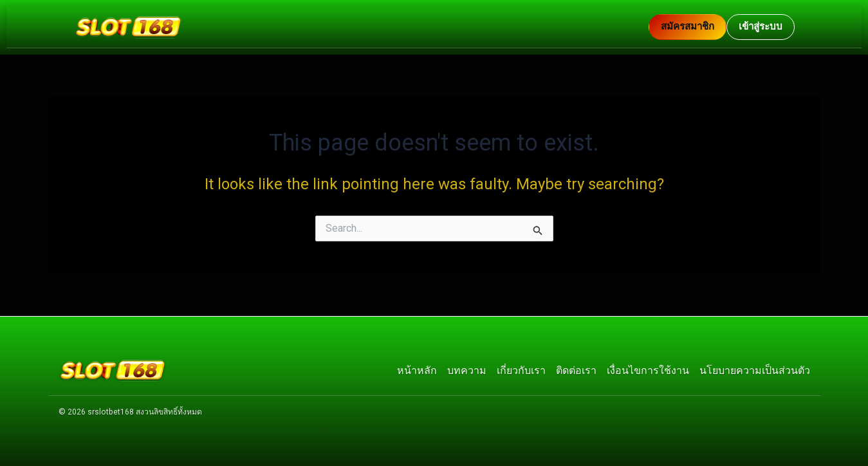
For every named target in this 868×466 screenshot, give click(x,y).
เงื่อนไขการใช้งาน (648, 368)
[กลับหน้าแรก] (361, 27)
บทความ (467, 368)
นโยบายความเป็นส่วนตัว (755, 368)
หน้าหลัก (417, 368)
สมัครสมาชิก (688, 26)
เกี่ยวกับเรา (521, 368)
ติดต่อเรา (576, 368)
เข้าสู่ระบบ (761, 26)
